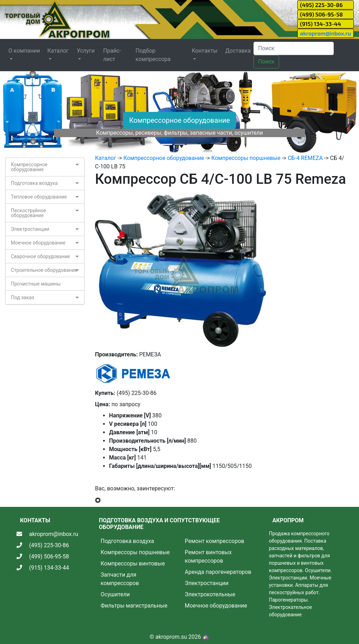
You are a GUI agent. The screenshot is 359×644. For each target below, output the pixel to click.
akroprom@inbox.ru (326, 33)
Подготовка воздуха (34, 183)
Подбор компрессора (153, 55)
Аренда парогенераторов (218, 572)
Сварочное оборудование (40, 256)
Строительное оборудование (44, 270)
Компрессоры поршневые (246, 158)
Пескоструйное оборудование (28, 213)
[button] (27, 113)
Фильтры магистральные (134, 606)
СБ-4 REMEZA (305, 158)
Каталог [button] (58, 51)
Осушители (115, 594)
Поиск (266, 62)
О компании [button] (24, 51)
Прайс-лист (112, 55)
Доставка (238, 51)
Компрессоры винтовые (133, 563)
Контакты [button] (205, 51)
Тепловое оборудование (39, 197)
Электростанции (30, 229)
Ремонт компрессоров (215, 541)
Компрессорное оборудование (179, 120)
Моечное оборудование (38, 243)
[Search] (294, 48)
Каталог (106, 158)
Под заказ (22, 297)
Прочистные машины (36, 284)
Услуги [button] (86, 51)
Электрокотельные (210, 594)
